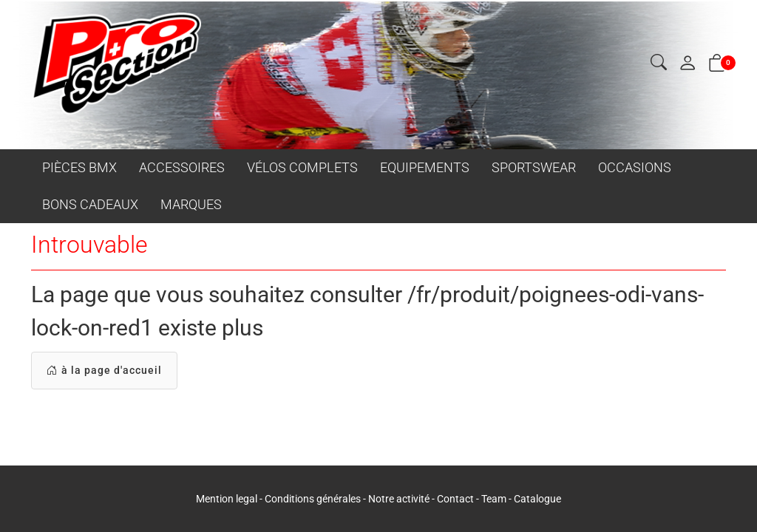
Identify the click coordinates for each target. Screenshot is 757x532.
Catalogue (537, 499)
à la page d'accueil (104, 371)
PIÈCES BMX (79, 167)
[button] (659, 63)
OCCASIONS (635, 167)
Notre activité (399, 499)
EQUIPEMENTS (425, 167)
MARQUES (191, 204)
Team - (498, 499)
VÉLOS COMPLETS (302, 167)
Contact (456, 499)
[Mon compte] (688, 64)
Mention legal (227, 499)
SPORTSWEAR (534, 167)
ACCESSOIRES (182, 167)
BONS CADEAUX (90, 204)
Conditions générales (313, 499)
